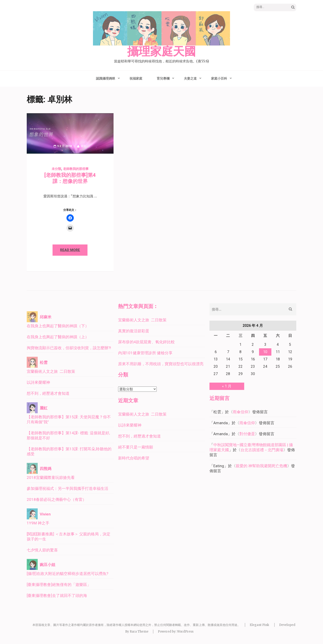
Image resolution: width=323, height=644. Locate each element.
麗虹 (84, 146)
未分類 (56, 169)
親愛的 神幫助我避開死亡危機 (261, 466)
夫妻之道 (190, 78)
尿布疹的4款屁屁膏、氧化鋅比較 (146, 342)
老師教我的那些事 (76, 169)
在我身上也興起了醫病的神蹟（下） (58, 326)
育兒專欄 (163, 78)
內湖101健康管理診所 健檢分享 (145, 353)
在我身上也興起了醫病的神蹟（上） (58, 337)
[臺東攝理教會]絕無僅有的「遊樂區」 (59, 585)
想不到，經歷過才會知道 (48, 393)
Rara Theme (139, 632)
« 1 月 (227, 386)
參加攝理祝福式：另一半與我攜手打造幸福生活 (68, 488)
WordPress (185, 632)
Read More (70, 250)
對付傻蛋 (247, 434)
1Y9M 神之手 (38, 523)
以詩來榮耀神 (38, 382)
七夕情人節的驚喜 (42, 550)
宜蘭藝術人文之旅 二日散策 (51, 371)
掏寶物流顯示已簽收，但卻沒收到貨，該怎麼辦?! (69, 348)
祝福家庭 (136, 78)
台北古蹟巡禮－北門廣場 (262, 450)
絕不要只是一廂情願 (136, 447)
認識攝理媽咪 (106, 78)
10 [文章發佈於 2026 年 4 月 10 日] (265, 352)
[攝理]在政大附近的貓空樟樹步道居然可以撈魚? (68, 574)
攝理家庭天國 (161, 52)
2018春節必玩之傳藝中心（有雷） (57, 499)
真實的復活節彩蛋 (134, 331)
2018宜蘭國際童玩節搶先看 (51, 478)
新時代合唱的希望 (134, 458)
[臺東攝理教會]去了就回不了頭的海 (57, 596)
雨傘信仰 (241, 412)
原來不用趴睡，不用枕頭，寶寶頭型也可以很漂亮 (161, 364)
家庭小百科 (219, 78)
